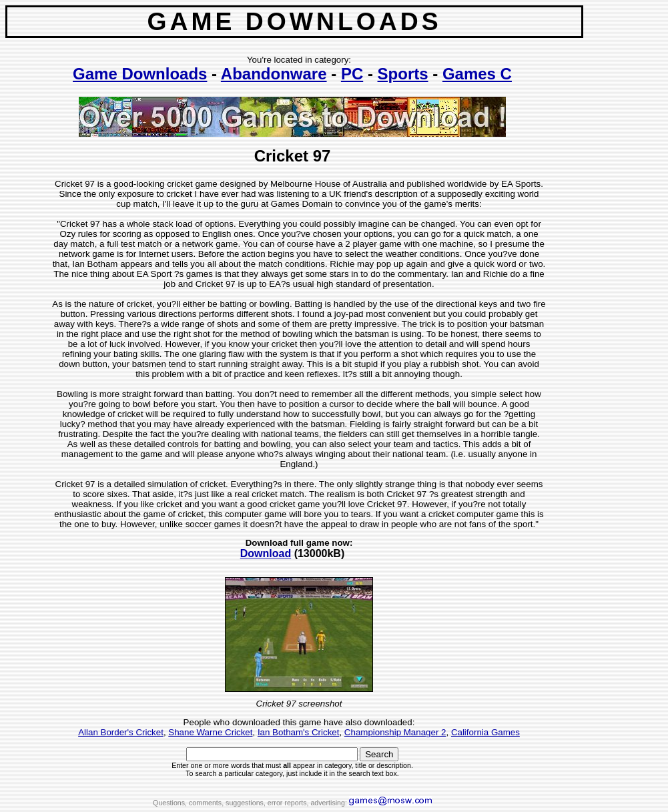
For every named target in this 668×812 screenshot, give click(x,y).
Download (266, 553)
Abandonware (274, 74)
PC (352, 74)
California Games (485, 732)
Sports (403, 74)
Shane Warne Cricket (210, 732)
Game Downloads (140, 74)
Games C (477, 74)
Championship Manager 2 (395, 732)
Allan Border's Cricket (121, 732)
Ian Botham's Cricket (299, 732)
